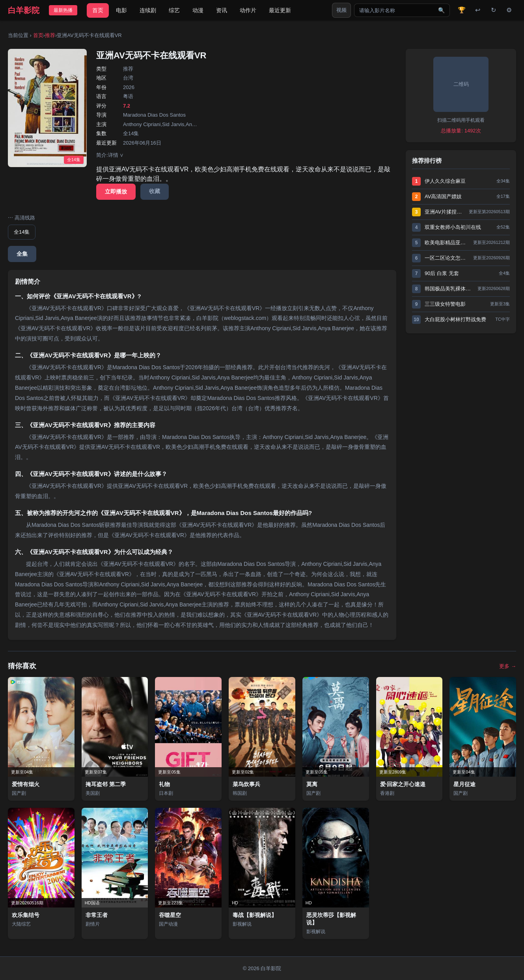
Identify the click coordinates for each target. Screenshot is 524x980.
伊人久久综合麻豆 (445, 181)
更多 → (508, 666)
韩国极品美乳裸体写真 (449, 289)
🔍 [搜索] (441, 10)
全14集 (22, 232)
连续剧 (148, 10)
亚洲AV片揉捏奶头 (445, 212)
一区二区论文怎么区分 (447, 258)
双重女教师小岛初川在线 (453, 227)
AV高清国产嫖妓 (443, 196)
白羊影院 (24, 10)
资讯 (222, 10)
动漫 (198, 10)
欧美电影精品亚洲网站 (447, 243)
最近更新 (280, 10)
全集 (22, 254)
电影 (121, 10)
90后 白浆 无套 (442, 273)
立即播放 (116, 192)
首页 (98, 10)
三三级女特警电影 (445, 304)
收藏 (155, 191)
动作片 (248, 10)
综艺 (174, 10)
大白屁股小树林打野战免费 (455, 319)
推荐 (50, 35)
